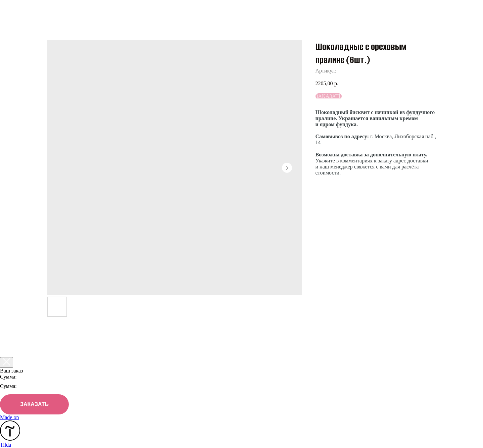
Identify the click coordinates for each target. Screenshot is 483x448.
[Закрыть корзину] (7, 362)
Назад (20, 10)
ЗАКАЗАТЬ (34, 404)
